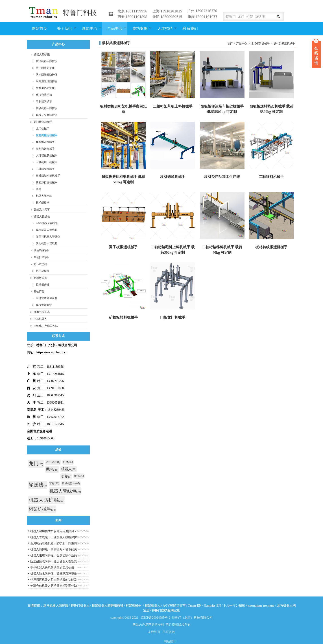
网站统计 (170, 641)
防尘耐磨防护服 (45, 68)
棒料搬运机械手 (45, 142)
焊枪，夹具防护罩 (47, 115)
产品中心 (114, 31)
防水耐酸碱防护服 (47, 75)
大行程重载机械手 (47, 156)
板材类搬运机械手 (284, 43)
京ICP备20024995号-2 (156, 618)
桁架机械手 (42, 509)
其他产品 (39, 292)
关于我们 (64, 31)
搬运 (79, 476)
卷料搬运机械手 (45, 149)
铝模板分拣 (40, 278)
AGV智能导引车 (174, 606)
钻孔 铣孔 (53, 462)
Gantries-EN (212, 606)
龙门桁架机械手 (260, 43)
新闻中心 (89, 31)
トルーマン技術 (234, 606)
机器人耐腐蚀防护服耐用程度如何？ (54, 531)
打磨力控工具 (42, 312)
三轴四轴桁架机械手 (48, 176)
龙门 (36, 464)
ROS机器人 (40, 319)
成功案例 (139, 31)
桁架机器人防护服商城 (107, 606)
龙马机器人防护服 (56, 606)
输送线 (38, 485)
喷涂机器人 (71, 483)
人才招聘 (165, 31)
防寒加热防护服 (45, 88)
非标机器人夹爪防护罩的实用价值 (52, 567)
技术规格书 (43, 203)
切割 (66, 476)
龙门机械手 (43, 129)
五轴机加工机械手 (47, 162)
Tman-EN (195, 606)
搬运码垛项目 (42, 250)
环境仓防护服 (44, 95)
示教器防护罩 (44, 102)
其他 (39, 189)
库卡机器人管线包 (47, 230)
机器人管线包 (42, 216)
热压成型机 (40, 264)
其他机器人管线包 (47, 243)
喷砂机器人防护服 (47, 108)
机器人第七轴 (44, 196)
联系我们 (190, 29)
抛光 (52, 469)
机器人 (69, 469)
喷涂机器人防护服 (47, 61)
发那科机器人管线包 (48, 237)
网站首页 (39, 29)
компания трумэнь (261, 606)
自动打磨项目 (42, 257)
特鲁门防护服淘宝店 (166, 611)
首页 (230, 43)
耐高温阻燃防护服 (47, 81)
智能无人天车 (42, 210)
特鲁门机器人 (80, 606)
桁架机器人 (153, 606)
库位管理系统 (44, 305)
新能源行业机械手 (47, 182)
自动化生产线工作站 (46, 326)
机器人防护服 (42, 54)
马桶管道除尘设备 (47, 298)
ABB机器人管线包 (47, 223)
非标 (54, 483)
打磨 (68, 462)
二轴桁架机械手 (45, 169)
